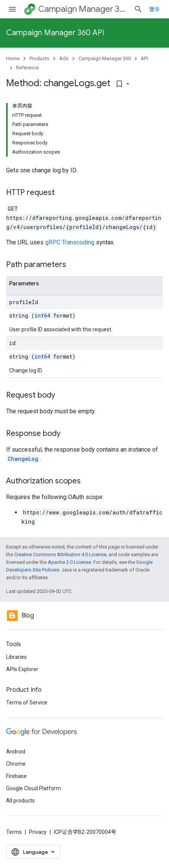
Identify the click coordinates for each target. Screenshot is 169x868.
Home (13, 58)
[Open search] (138, 9)
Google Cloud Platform (33, 788)
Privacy (38, 832)
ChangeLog (23, 459)
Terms (14, 832)
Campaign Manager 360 (83, 9)
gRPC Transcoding (70, 242)
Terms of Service (27, 703)
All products (20, 801)
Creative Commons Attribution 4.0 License (60, 554)
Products (39, 58)
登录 (154, 9)
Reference (27, 68)
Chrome (16, 764)
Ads (64, 58)
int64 (42, 315)
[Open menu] (12, 9)
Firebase (16, 776)
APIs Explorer (22, 669)
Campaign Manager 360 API (55, 33)
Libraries (16, 657)
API (144, 58)
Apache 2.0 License (69, 562)
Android (16, 752)
